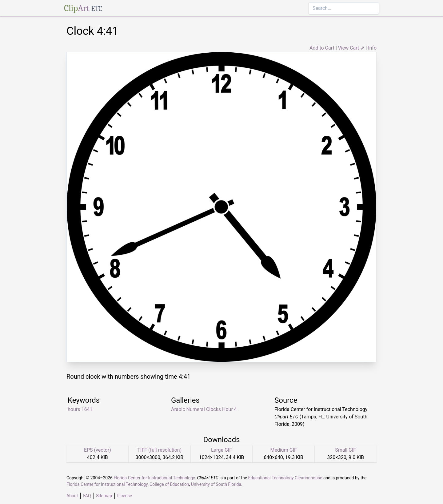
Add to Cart (322, 48)
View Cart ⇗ (351, 48)
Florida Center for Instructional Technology (154, 478)
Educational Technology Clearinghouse (285, 478)
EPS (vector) (98, 450)
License (125, 496)
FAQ (87, 496)
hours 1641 (80, 409)
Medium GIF (283, 450)
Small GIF (345, 450)
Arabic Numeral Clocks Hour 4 (204, 409)
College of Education (169, 484)
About (72, 496)
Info (372, 48)
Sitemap (104, 496)
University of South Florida (216, 484)
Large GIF (221, 450)
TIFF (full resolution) (160, 450)
